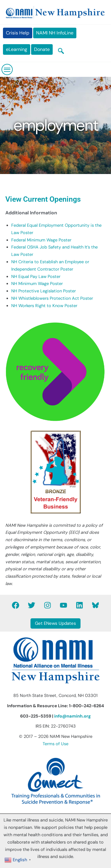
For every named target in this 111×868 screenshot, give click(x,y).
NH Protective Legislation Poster (44, 291)
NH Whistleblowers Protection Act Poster (52, 298)
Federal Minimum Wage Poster (41, 240)
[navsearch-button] (61, 52)
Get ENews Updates (55, 623)
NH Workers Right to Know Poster (44, 306)
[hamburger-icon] (7, 69)
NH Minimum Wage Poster (37, 284)
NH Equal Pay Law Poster (36, 277)
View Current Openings (43, 199)
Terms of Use (55, 744)
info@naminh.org (73, 716)
